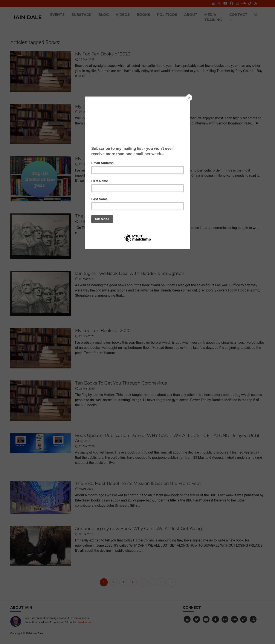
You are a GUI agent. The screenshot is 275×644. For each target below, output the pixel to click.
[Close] (189, 98)
